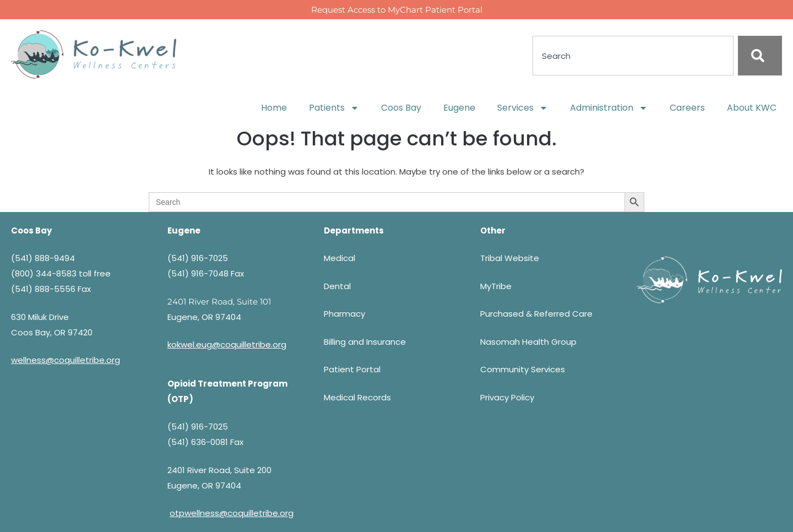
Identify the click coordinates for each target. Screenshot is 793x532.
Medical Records (357, 397)
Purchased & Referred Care (536, 314)
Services (523, 108)
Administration (609, 108)
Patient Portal (352, 369)
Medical (340, 258)
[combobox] (633, 56)
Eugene (459, 108)
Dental (337, 286)
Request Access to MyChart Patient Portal (397, 10)
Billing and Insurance (365, 342)
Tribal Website (510, 258)
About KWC (752, 108)
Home (274, 108)
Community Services (523, 369)
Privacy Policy (507, 397)
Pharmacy (344, 314)
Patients (334, 108)
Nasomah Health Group (528, 342)
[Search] (760, 56)
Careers (687, 108)
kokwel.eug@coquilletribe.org (227, 344)
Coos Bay (401, 108)
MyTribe (496, 286)
